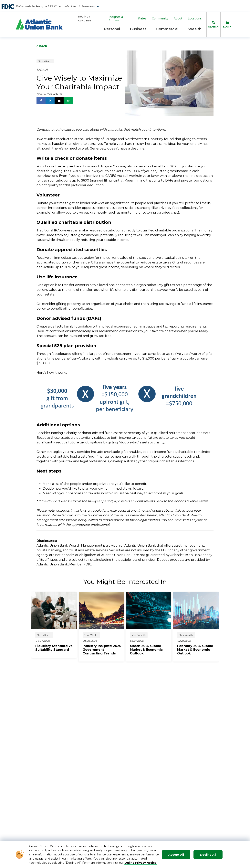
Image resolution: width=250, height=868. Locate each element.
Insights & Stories (116, 19)
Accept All (176, 855)
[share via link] (68, 101)
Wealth (195, 29)
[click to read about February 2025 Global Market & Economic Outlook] (198, 650)
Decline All (208, 855)
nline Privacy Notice (142, 863)
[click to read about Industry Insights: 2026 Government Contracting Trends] (103, 650)
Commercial (167, 29)
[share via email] (59, 100)
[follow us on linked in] (50, 100)
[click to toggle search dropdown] (213, 24)
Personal (112, 29)
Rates (142, 19)
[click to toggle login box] (227, 24)
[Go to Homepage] (39, 24)
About (178, 19)
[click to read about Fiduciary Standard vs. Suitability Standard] (56, 648)
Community (160, 19)
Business (138, 29)
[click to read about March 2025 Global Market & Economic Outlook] (151, 650)
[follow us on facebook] (41, 100)
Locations (195, 19)
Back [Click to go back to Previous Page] (42, 46)
